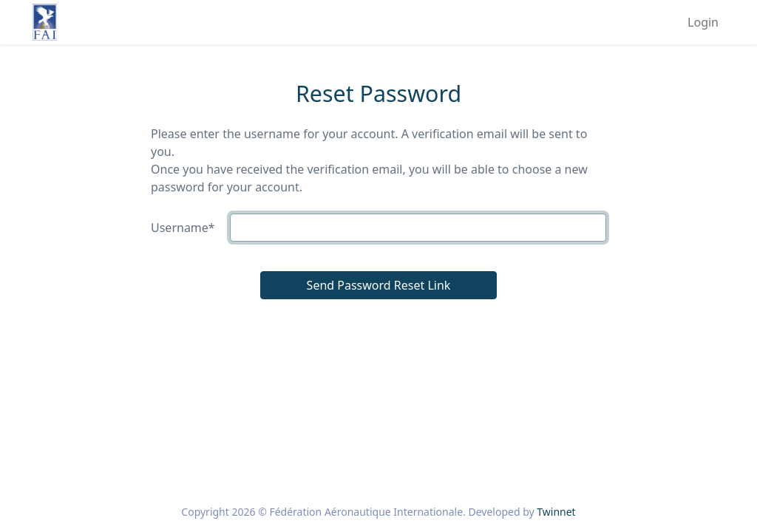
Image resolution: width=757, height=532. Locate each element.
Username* (183, 228)
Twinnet (556, 512)
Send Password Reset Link (379, 285)
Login (703, 22)
